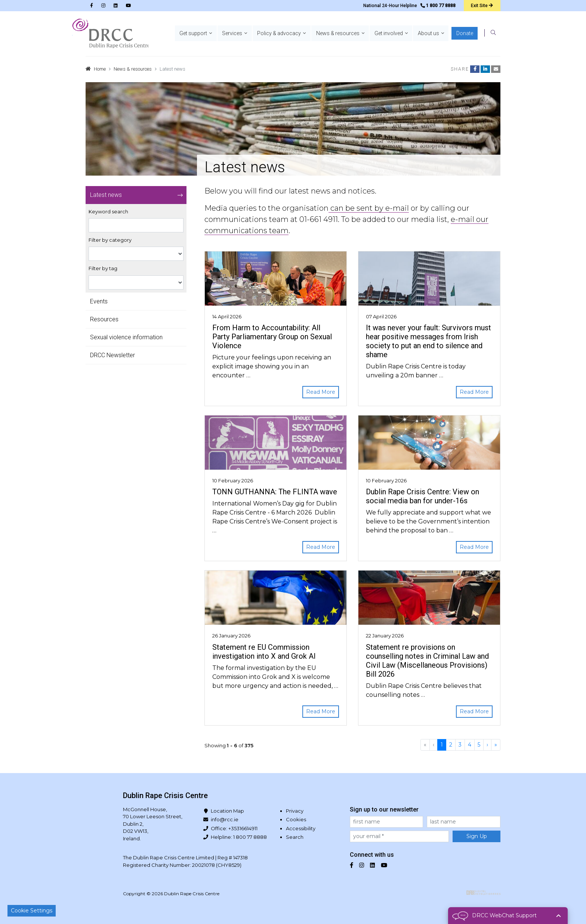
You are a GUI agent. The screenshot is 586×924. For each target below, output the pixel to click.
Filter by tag (103, 268)
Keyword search (108, 212)
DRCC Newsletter (112, 355)
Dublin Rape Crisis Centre (110, 34)
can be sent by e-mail (369, 208)
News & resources (133, 69)
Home (100, 69)
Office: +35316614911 (234, 828)
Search (295, 837)
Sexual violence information (126, 337)
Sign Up (477, 836)
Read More (321, 392)
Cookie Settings (32, 911)
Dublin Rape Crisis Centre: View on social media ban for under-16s (422, 496)
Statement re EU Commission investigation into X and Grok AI (264, 652)
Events (99, 301)
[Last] (496, 745)
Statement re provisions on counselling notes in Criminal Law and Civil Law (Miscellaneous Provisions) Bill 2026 (427, 661)
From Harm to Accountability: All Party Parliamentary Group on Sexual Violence (272, 337)
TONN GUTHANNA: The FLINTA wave (275, 492)
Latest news (106, 195)
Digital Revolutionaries (483, 893)
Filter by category (110, 240)
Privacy (295, 811)
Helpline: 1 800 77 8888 (239, 837)
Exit (482, 6)
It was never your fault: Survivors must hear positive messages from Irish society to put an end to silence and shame (428, 341)
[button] (203, 34)
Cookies (296, 819)
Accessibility (301, 828)
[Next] (487, 745)
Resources (104, 319)
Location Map (227, 811)
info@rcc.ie (225, 819)
